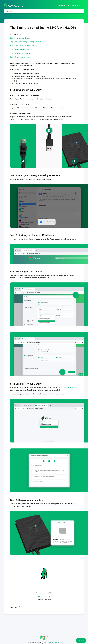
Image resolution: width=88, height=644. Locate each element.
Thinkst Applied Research (51, 643)
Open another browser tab (67, 388)
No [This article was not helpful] (49, 596)
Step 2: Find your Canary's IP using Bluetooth (26, 42)
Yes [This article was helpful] (39, 596)
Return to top (15, 607)
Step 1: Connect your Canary (20, 38)
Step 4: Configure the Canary (20, 49)
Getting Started (21, 21)
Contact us (61, 5)
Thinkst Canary (10, 21)
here (35, 394)
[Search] (44, 11)
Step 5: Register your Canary (20, 53)
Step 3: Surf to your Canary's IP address (24, 46)
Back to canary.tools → (74, 5)
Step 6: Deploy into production (20, 57)
